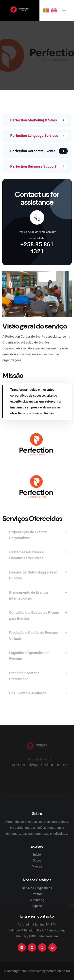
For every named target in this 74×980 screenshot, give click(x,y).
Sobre (37, 860)
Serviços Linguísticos (37, 888)
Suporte (37, 906)
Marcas (37, 866)
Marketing (37, 900)
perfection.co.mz (58, 971)
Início (37, 855)
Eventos (37, 894)
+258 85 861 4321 (37, 248)
